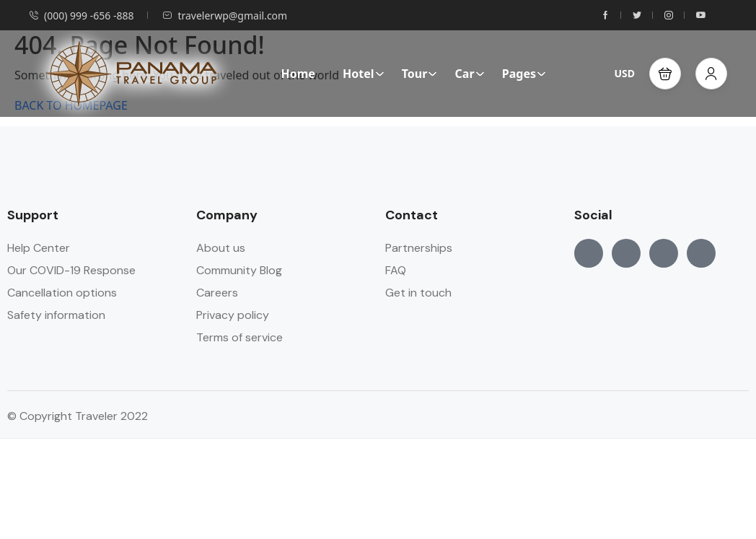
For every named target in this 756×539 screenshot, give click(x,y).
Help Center (39, 248)
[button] (665, 74)
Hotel (364, 74)
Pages (524, 74)
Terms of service (239, 337)
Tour (420, 74)
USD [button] (624, 73)
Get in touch (418, 293)
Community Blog (239, 270)
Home (298, 74)
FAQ (396, 270)
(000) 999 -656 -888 (81, 16)
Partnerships (419, 248)
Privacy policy (233, 315)
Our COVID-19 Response (71, 270)
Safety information (56, 315)
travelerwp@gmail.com (225, 16)
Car (470, 74)
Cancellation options (62, 293)
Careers (217, 293)
